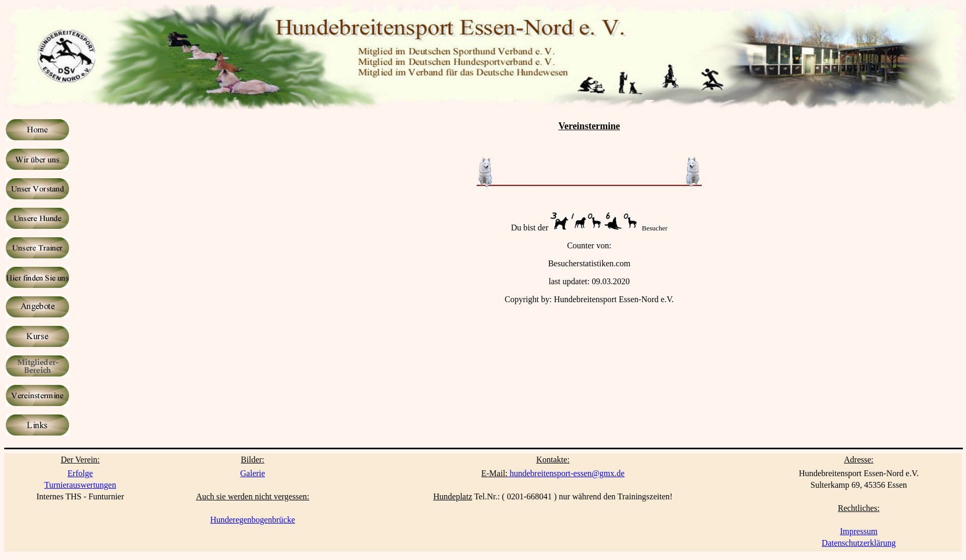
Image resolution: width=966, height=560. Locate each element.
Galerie (253, 473)
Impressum (859, 531)
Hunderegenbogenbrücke (253, 520)
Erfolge (80, 473)
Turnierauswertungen (80, 485)
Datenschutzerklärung (858, 543)
